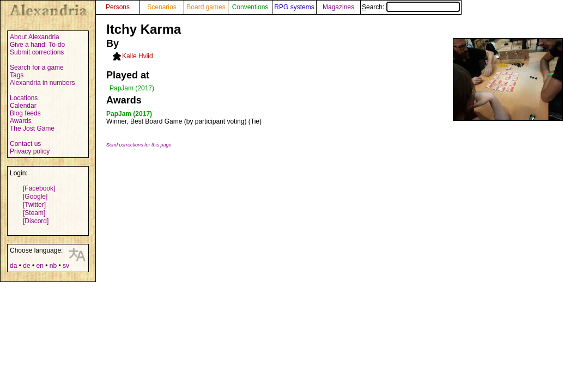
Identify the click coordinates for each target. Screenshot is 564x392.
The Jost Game (32, 128)
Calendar (23, 106)
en (40, 266)
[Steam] (34, 213)
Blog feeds (25, 113)
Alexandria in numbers (42, 83)
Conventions (250, 7)
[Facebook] (39, 188)
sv (66, 266)
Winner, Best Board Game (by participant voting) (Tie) (184, 121)
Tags (17, 75)
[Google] (35, 197)
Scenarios (162, 7)
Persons (118, 7)
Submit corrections (37, 52)
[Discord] (36, 221)
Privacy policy (30, 151)
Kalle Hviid (138, 56)
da (13, 266)
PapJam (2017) (132, 88)
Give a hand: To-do (37, 45)
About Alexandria (35, 37)
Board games (206, 7)
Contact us (25, 144)
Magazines (338, 7)
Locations (24, 98)
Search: (411, 7)
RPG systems (294, 7)
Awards (21, 121)
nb (53, 266)
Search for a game (37, 68)
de (26, 266)
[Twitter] (34, 205)
